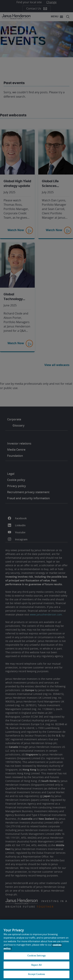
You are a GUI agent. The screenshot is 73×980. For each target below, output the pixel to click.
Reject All (36, 965)
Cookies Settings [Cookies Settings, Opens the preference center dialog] (36, 956)
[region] (36, 950)
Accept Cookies (36, 974)
